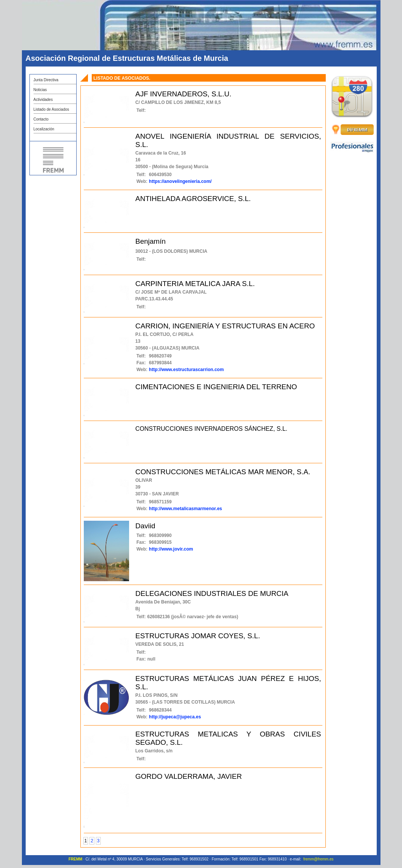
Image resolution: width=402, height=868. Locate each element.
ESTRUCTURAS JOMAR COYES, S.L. (198, 636)
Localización (44, 129)
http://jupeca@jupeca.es (175, 717)
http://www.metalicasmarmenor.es (186, 509)
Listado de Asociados (52, 109)
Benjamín (151, 241)
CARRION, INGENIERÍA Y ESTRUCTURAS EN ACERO (225, 326)
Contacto (41, 119)
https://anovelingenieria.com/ (180, 181)
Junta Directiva (46, 80)
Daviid (146, 526)
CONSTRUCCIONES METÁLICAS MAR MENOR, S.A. (223, 472)
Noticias (40, 90)
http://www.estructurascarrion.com (186, 370)
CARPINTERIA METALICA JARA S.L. (195, 284)
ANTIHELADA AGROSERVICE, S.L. (193, 199)
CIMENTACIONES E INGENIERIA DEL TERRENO (216, 387)
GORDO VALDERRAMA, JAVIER (189, 776)
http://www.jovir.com (171, 549)
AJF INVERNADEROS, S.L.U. (183, 94)
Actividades (43, 100)
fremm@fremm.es (318, 859)
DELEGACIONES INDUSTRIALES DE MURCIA (212, 593)
